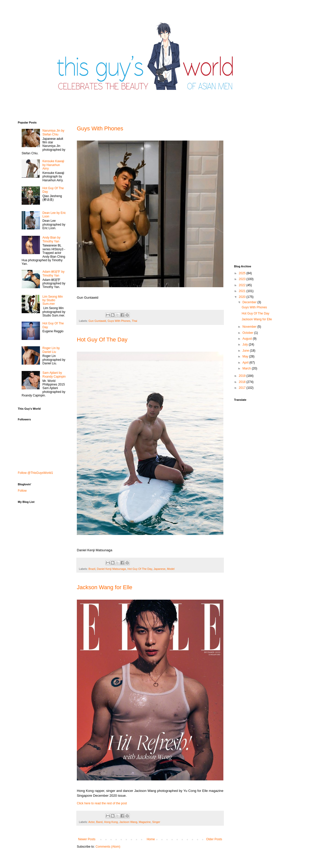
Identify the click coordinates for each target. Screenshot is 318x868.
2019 (243, 376)
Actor (91, 822)
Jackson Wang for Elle (105, 587)
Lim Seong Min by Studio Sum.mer (53, 300)
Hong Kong (111, 822)
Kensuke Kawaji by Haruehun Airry (53, 165)
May (246, 356)
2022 (243, 285)
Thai (134, 321)
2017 (243, 388)
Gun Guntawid (97, 321)
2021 (243, 291)
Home (151, 839)
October (248, 333)
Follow (22, 491)
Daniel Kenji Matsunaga (111, 569)
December (250, 302)
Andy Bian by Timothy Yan (52, 239)
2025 (243, 273)
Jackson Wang (128, 822)
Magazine (145, 822)
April (246, 363)
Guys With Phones (100, 128)
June (246, 351)
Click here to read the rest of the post (102, 803)
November (250, 327)
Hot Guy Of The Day (102, 340)
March (247, 368)
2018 (243, 382)
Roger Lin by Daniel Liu (51, 350)
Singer (156, 822)
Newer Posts (87, 839)
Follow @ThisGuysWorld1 (35, 473)
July (246, 345)
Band (99, 822)
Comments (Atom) (108, 847)
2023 (243, 279)
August (248, 339)
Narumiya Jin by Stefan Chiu (53, 132)
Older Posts (214, 839)
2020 (243, 297)
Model (171, 569)
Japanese (160, 569)
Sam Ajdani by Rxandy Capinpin (54, 375)
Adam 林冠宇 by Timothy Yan (54, 273)
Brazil (92, 569)
